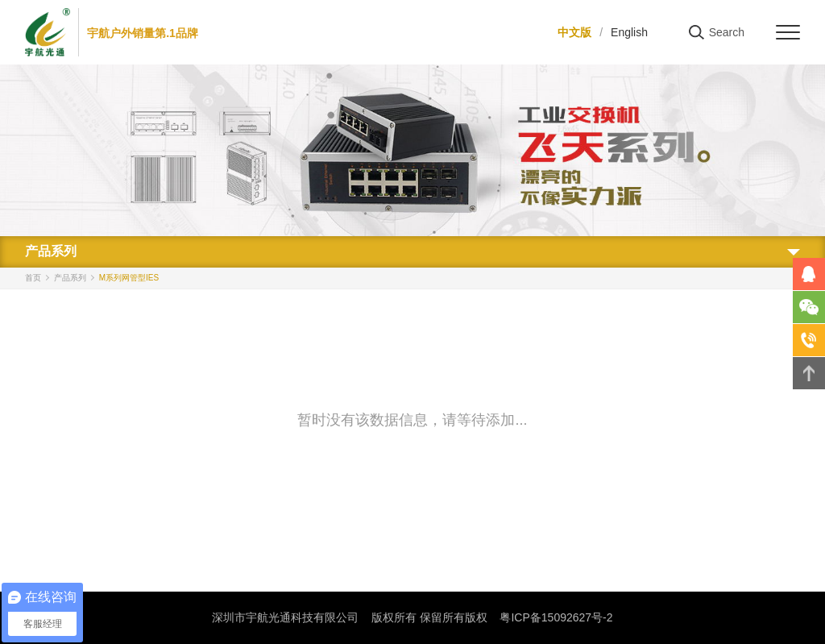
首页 (33, 278)
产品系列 (70, 278)
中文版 (574, 32)
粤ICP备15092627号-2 (556, 617)
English (629, 32)
